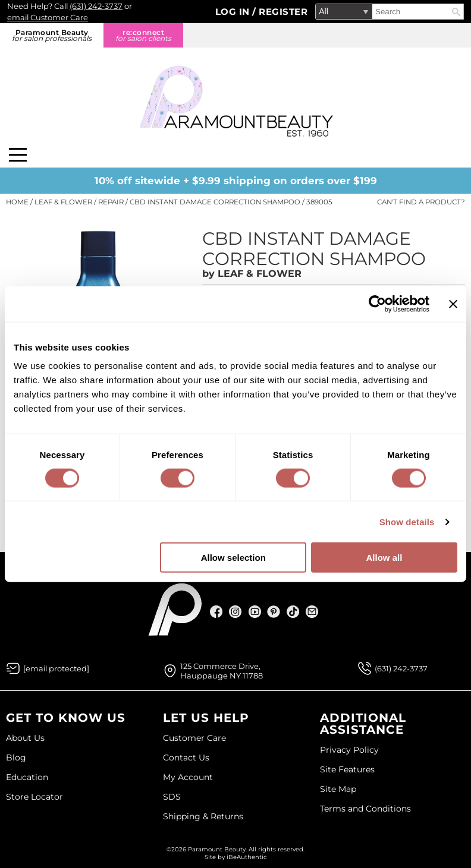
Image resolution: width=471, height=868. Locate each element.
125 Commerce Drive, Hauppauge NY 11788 (222, 671)
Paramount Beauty (52, 35)
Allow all (384, 558)
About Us (25, 738)
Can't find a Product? (421, 202)
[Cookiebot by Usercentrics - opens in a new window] (377, 304)
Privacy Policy (349, 750)
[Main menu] (18, 155)
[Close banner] (453, 304)
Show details (407, 521)
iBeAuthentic (247, 857)
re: (143, 35)
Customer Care (194, 738)
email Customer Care (48, 17)
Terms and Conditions (365, 809)
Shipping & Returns (203, 816)
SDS (172, 797)
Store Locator (34, 797)
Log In (234, 12)
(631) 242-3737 (96, 6)
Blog (16, 757)
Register (283, 12)
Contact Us (186, 757)
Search (456, 12)
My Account (188, 777)
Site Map (338, 789)
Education (27, 777)
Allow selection (233, 558)
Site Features (347, 769)
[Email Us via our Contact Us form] (56, 668)
